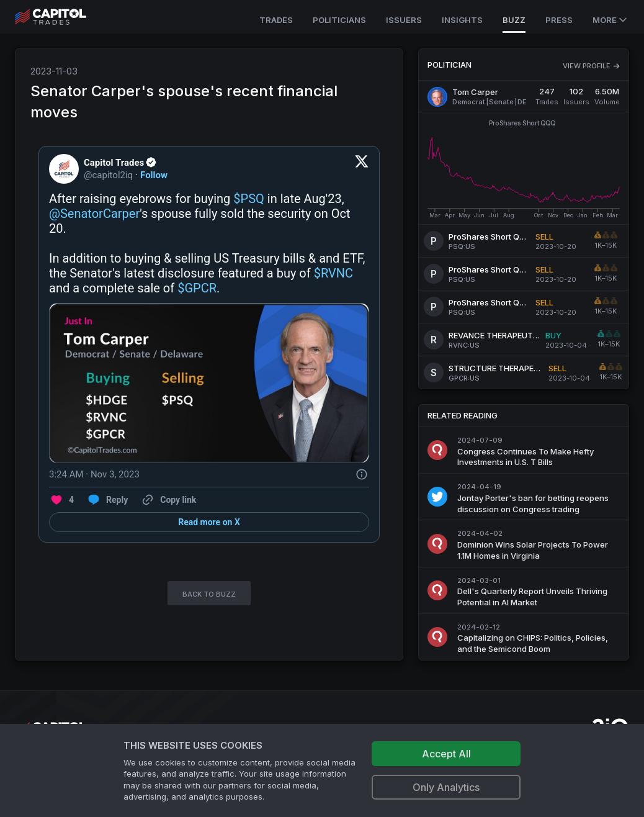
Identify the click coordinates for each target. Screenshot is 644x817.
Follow (154, 175)
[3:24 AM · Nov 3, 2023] (94, 474)
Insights (462, 20)
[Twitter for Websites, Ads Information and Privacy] (362, 474)
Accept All (446, 754)
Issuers (404, 20)
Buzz (514, 20)
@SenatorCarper (94, 214)
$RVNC (333, 273)
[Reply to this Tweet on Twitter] (107, 500)
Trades (276, 20)
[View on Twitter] (362, 169)
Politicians (339, 20)
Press (559, 20)
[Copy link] (168, 500)
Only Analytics (446, 787)
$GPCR (197, 288)
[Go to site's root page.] (64, 17)
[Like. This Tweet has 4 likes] (61, 500)
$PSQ (249, 199)
